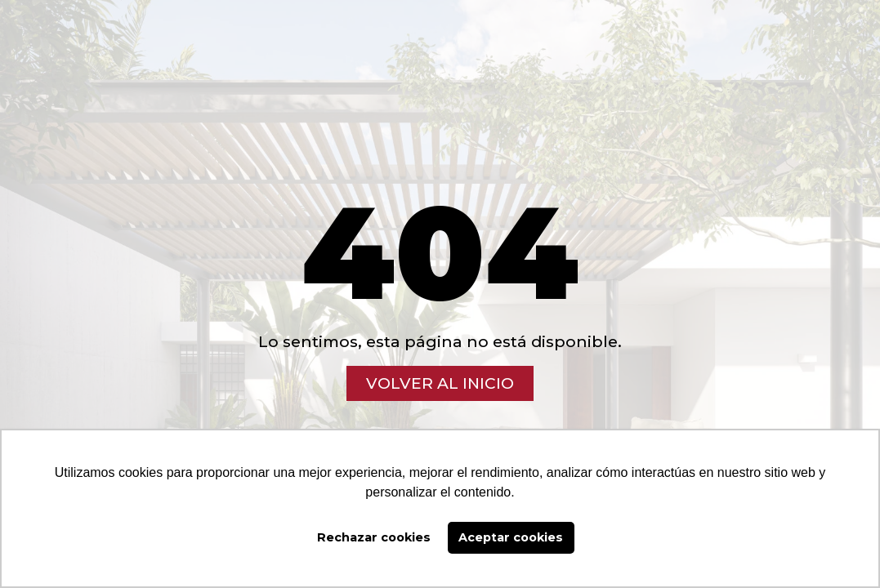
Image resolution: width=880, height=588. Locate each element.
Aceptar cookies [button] (511, 537)
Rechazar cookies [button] (374, 537)
